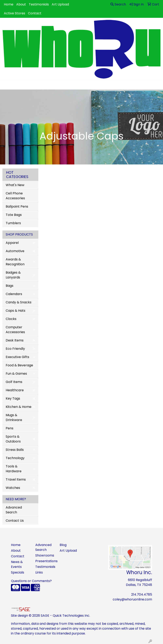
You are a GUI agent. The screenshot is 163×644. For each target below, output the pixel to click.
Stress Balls (15, 450)
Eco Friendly (15, 349)
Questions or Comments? (31, 581)
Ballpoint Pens (17, 206)
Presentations (45, 561)
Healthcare (15, 390)
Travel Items (16, 479)
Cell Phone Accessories (15, 196)
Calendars (14, 294)
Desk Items (15, 340)
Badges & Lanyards (13, 275)
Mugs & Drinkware (14, 417)
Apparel (12, 243)
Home (9, 4)
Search (118, 4)
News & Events (17, 564)
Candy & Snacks (19, 302)
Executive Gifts (17, 357)
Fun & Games (16, 374)
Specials (18, 572)
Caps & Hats (16, 311)
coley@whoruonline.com (132, 599)
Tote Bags (14, 215)
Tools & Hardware (14, 469)
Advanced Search (14, 510)
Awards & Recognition (15, 262)
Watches (13, 488)
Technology (15, 458)
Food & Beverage (19, 365)
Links (39, 572)
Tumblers (13, 223)
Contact (35, 13)
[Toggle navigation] (6, 85)
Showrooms (45, 555)
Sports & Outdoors (13, 439)
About (21, 4)
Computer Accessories (15, 330)
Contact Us (15, 521)
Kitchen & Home (19, 407)
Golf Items (14, 382)
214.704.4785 (142, 594)
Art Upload (60, 4)
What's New (15, 185)
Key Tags (13, 398)
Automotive (15, 251)
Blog (63, 545)
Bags (10, 286)
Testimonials (39, 4)
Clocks (11, 319)
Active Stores (14, 13)
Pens (10, 428)
